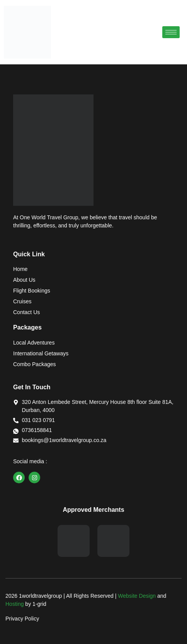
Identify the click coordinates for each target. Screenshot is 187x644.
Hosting (14, 604)
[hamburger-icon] (171, 32)
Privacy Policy (22, 619)
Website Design (137, 596)
